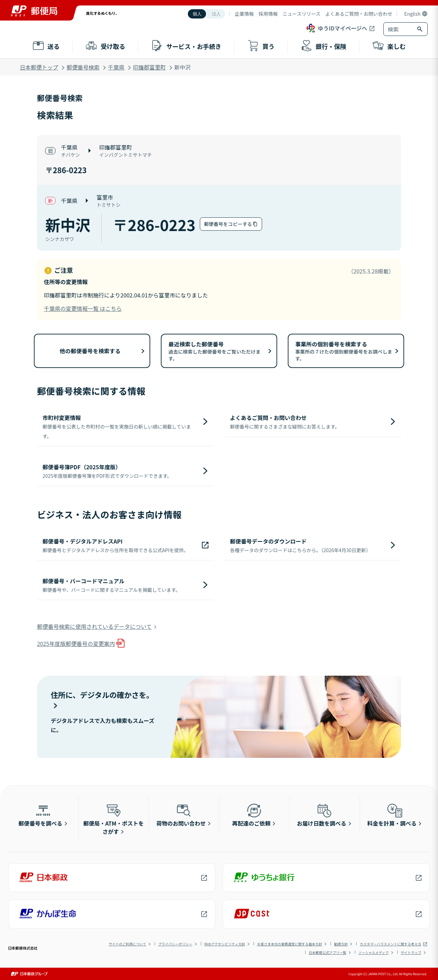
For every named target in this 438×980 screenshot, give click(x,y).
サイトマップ (411, 952)
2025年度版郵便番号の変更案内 (76, 644)
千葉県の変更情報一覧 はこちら (83, 308)
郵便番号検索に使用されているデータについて (94, 626)
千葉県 (116, 67)
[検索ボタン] (421, 29)
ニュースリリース (302, 14)
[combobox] (399, 29)
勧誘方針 (341, 944)
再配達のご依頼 (251, 815)
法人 (216, 14)
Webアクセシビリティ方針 (225, 944)
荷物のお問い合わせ (181, 815)
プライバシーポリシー (175, 944)
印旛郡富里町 (149, 67)
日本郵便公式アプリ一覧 (327, 952)
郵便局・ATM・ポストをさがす (114, 819)
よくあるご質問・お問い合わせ (359, 14)
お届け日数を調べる (322, 815)
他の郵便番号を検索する (90, 351)
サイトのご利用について (127, 944)
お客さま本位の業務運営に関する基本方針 (289, 944)
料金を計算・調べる (392, 815)
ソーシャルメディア (373, 952)
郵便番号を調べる (40, 815)
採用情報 (268, 14)
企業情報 (244, 14)
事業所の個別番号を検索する (344, 351)
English (412, 14)
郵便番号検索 (83, 67)
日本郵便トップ (39, 67)
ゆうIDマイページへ (336, 28)
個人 (197, 14)
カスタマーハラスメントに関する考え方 (390, 944)
